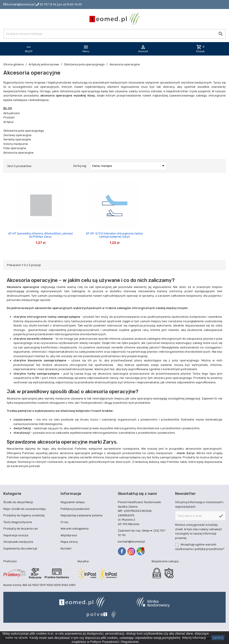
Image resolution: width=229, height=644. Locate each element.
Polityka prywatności (75, 509)
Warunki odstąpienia (75, 529)
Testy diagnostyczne (18, 522)
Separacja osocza (16, 535)
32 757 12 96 (48, 4)
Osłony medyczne (16, 144)
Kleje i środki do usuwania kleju (25, 509)
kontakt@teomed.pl (20, 4)
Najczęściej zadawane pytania (82, 515)
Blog (8, 109)
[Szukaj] (114, 34)
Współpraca (69, 535)
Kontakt (66, 548)
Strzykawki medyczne (18, 542)
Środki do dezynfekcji (18, 502)
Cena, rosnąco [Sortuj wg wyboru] (129, 166)
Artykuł (8, 122)
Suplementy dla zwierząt (20, 548)
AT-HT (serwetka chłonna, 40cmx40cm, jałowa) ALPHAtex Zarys (40, 235)
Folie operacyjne (15, 148)
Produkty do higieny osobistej (24, 515)
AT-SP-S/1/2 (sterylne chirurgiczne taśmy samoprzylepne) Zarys (114, 235)
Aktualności (12, 113)
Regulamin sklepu (73, 502)
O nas (65, 522)
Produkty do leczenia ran (21, 529)
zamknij (218, 638)
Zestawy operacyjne (17, 135)
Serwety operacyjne (17, 139)
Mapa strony (69, 542)
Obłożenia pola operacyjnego (24, 131)
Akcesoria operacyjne (18, 153)
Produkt (9, 117)
